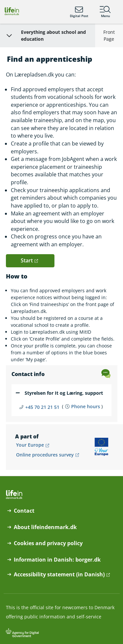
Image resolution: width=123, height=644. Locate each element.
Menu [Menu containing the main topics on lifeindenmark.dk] (105, 12)
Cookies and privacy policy (48, 543)
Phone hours (86, 406)
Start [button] (27, 260)
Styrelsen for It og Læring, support (64, 393)
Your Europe (30, 445)
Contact (24, 511)
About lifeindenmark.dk (45, 527)
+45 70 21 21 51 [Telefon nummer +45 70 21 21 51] (42, 407)
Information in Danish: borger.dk (57, 560)
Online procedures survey (45, 455)
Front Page (109, 35)
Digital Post (79, 12)
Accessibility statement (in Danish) (59, 575)
